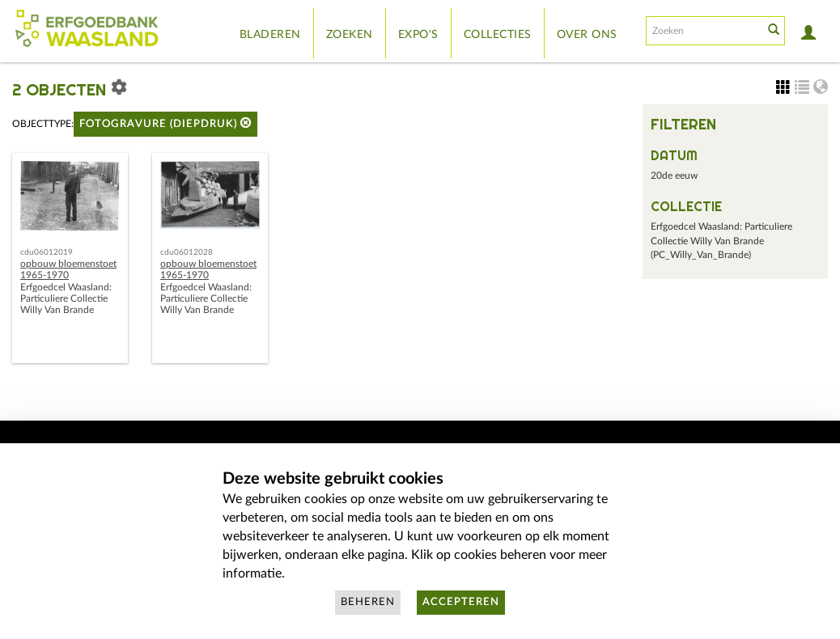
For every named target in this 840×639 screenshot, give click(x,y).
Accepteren (461, 602)
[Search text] (703, 31)
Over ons (587, 35)
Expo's (418, 35)
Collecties (498, 35)
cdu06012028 (187, 252)
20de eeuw (674, 176)
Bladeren (270, 35)
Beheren (368, 602)
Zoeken (350, 35)
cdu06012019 (47, 252)
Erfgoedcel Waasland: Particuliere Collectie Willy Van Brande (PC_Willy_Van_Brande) (721, 241)
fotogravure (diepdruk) (165, 123)
